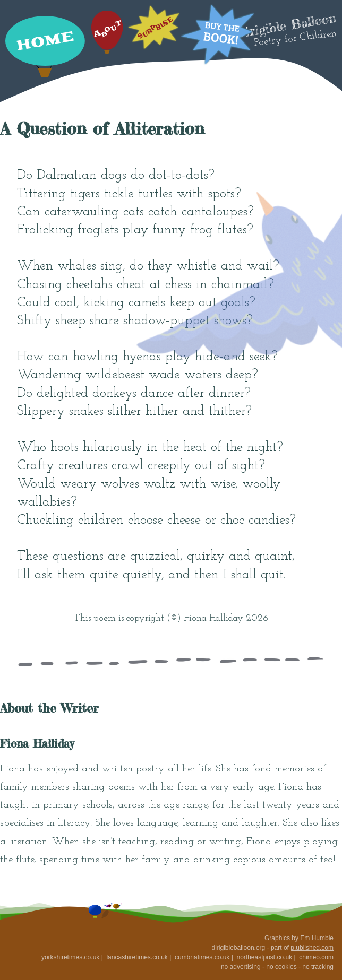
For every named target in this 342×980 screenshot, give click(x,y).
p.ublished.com (312, 948)
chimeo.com (316, 957)
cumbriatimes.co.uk (202, 957)
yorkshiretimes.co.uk (70, 957)
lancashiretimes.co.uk (137, 957)
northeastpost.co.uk (264, 957)
